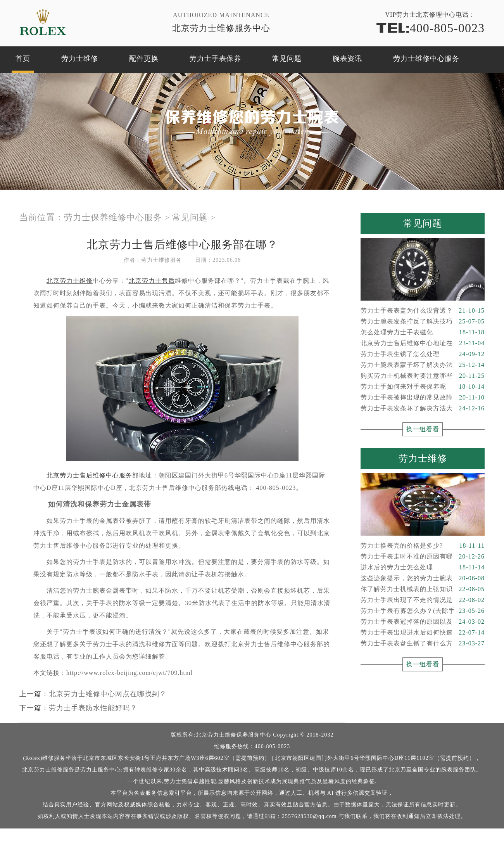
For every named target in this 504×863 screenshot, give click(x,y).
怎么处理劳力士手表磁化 (423, 332)
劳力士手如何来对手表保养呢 (423, 387)
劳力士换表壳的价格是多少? (423, 546)
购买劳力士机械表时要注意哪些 (423, 376)
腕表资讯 (347, 59)
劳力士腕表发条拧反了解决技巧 (423, 322)
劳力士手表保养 (215, 59)
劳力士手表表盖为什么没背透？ (423, 311)
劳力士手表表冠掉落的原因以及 (423, 622)
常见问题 (287, 59)
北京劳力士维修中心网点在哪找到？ (108, 694)
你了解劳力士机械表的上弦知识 (423, 589)
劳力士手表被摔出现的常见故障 (423, 398)
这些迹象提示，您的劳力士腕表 (423, 578)
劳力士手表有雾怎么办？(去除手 (423, 611)
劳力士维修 (80, 59)
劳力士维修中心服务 (426, 59)
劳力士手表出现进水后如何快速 (423, 633)
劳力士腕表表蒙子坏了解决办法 (423, 365)
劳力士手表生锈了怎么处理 (423, 354)
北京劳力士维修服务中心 (221, 28)
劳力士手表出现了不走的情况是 (423, 600)
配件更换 (144, 59)
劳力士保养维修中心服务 (113, 217)
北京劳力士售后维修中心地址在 (423, 343)
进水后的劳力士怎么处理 (423, 567)
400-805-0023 (430, 27)
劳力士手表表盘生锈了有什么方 (423, 643)
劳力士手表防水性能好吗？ (93, 708)
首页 (23, 59)
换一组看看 (423, 429)
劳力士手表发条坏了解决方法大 (423, 408)
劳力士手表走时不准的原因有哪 (423, 557)
